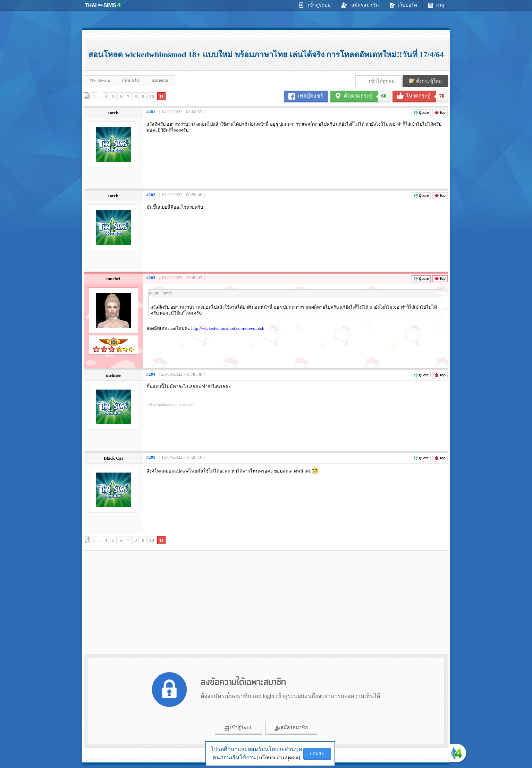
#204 (151, 374)
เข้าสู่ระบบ (315, 5)
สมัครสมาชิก (360, 5)
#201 (151, 112)
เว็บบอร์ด (403, 5)
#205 (151, 457)
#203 (151, 278)
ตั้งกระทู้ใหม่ (425, 81)
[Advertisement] (145, 601)
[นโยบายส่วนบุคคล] (278, 758)
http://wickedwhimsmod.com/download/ (228, 328)
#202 (151, 195)
